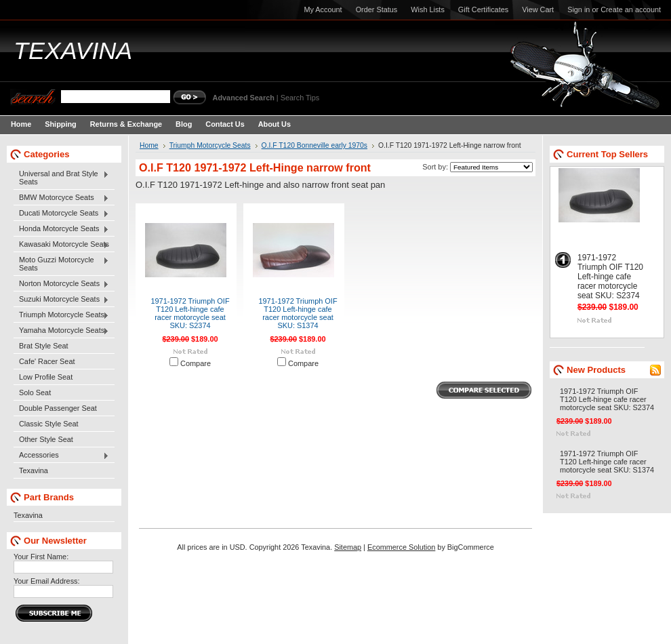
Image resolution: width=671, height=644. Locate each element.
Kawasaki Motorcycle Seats (61, 245)
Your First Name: (41, 557)
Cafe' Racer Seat (47, 361)
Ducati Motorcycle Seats (61, 214)
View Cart (538, 9)
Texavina (34, 470)
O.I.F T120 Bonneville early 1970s (314, 145)
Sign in (578, 9)
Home (149, 145)
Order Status (377, 9)
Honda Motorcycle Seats (61, 229)
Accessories (61, 456)
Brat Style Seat (44, 346)
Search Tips (300, 98)
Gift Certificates (483, 9)
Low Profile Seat (46, 377)
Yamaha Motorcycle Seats (61, 331)
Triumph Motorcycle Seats (61, 315)
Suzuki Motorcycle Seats (61, 300)
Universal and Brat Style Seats (61, 178)
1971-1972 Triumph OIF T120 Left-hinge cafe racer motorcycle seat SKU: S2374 (190, 313)
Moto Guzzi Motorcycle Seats (61, 264)
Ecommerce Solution (401, 547)
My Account (323, 9)
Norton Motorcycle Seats (61, 284)
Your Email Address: (47, 581)
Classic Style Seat (49, 424)
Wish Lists (428, 9)
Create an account (631, 9)
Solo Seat (35, 393)
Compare (196, 363)
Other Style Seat (46, 439)
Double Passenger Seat (58, 408)
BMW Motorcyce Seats (61, 198)
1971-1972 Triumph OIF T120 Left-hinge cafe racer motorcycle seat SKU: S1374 (298, 313)
